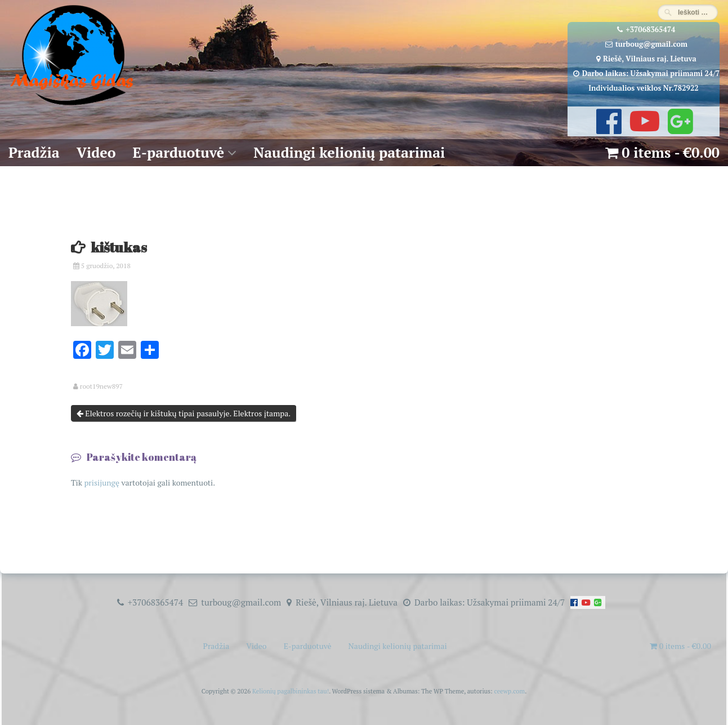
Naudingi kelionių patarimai (349, 152)
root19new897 (101, 386)
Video (96, 152)
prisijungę (102, 482)
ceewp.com (509, 691)
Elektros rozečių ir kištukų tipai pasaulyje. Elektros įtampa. (184, 413)
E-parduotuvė (179, 152)
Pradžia (34, 152)
